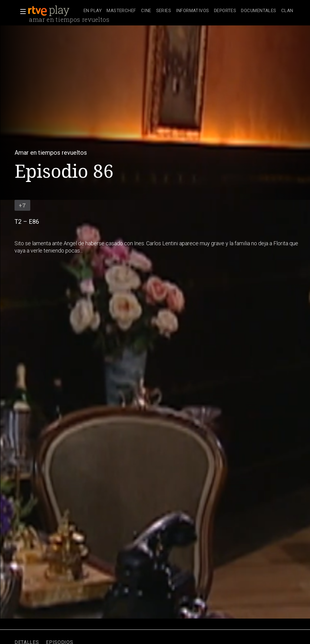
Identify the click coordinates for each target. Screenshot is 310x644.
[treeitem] (93, 11)
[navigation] (188, 11)
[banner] (54, 11)
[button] (21, 12)
